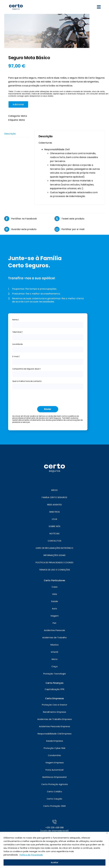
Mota (24, 116)
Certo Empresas (54, 698)
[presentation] (34, 397)
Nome (16, 320)
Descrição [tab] (10, 134)
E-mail (16, 356)
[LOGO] (16, 2)
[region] (54, 850)
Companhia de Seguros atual (27, 369)
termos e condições (48, 416)
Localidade (17, 344)
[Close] (107, 833)
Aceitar (55, 862)
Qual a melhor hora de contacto (27, 381)
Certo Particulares (54, 580)
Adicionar (18, 104)
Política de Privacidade (31, 855)
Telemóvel (18, 332)
